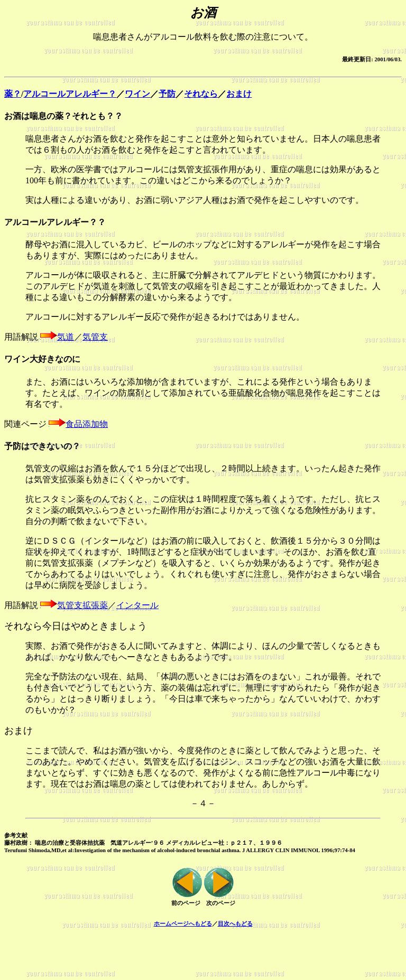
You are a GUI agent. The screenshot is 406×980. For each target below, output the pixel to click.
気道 (66, 337)
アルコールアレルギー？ (70, 94)
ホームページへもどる (183, 923)
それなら (201, 94)
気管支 (95, 337)
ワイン (137, 94)
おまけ (239, 94)
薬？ (13, 94)
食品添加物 (87, 424)
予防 (167, 94)
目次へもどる (235, 923)
